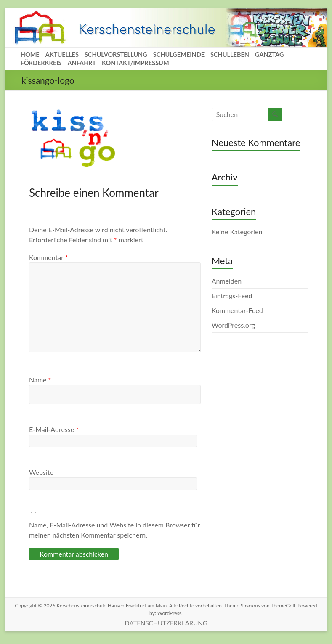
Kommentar (49, 257)
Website (41, 472)
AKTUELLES (62, 54)
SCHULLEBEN (230, 54)
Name (40, 380)
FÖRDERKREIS (41, 63)
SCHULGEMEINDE (179, 54)
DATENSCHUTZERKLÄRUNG (166, 623)
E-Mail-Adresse (54, 429)
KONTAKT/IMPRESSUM (135, 63)
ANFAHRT (82, 63)
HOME (30, 54)
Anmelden (227, 281)
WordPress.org (233, 325)
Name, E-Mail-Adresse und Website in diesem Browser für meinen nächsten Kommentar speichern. (114, 530)
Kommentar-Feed (237, 310)
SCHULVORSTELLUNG (116, 54)
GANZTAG (269, 54)
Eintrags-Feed (232, 295)
